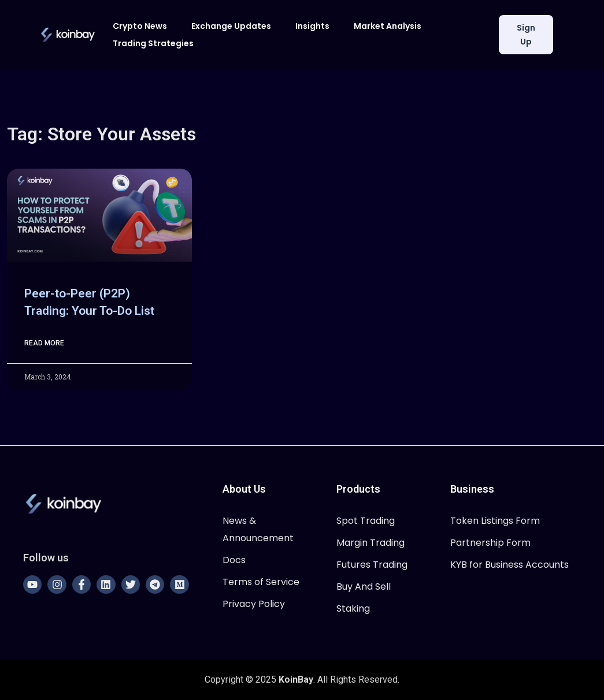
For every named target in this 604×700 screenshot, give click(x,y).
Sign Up (526, 35)
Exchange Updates (231, 26)
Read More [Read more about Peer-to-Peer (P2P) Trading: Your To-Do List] (44, 343)
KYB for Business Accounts (509, 565)
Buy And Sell (364, 587)
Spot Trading (366, 521)
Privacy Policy (254, 604)
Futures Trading (372, 565)
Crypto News (140, 26)
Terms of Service (261, 582)
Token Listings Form (495, 521)
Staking (353, 608)
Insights (312, 26)
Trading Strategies (153, 43)
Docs (234, 560)
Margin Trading (370, 543)
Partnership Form (490, 543)
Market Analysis (388, 26)
